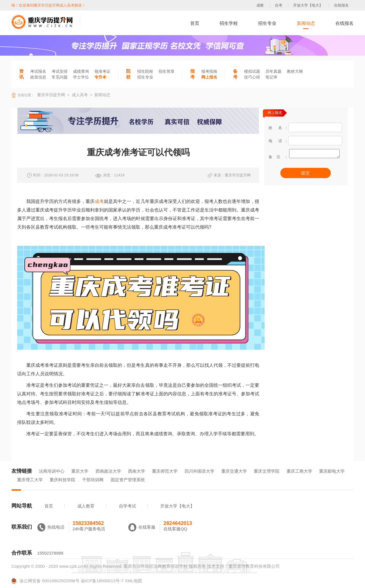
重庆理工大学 (30, 480)
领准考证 (102, 71)
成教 (260, 5)
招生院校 (145, 71)
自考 (279, 5)
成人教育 (86, 506)
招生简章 (167, 71)
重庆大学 (80, 471)
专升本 (100, 77)
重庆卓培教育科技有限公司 (254, 566)
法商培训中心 (52, 471)
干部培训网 (93, 480)
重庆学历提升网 (50, 95)
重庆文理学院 (267, 471)
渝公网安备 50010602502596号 (45, 581)
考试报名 (38, 71)
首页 (195, 23)
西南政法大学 (108, 471)
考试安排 (60, 71)
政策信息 (38, 77)
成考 (99, 201)
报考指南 (209, 71)
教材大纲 (295, 71)
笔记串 (271, 77)
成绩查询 (81, 71)
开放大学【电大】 (308, 5)
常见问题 (60, 77)
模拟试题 (252, 71)
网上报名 (209, 77)
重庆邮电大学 (332, 471)
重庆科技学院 (62, 480)
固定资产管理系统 (128, 480)
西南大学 (137, 471)
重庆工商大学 (299, 471)
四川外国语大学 (199, 471)
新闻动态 (306, 23)
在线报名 (341, 5)
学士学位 (81, 77)
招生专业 (267, 23)
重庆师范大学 (165, 471)
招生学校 (229, 23)
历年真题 (273, 71)
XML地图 (133, 581)
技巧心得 (252, 77)
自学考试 (127, 506)
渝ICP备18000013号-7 (102, 581)
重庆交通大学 (234, 471)
